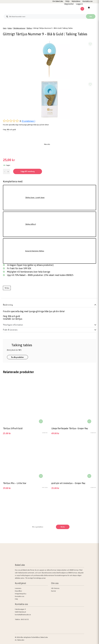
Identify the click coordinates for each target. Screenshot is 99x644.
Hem (5, 28)
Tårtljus (29, 28)
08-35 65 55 (25, 619)
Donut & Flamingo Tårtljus (35, 251)
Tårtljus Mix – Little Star (15, 483)
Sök (91, 17)
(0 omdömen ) (28, 121)
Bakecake (21, 640)
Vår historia (55, 588)
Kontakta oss (20, 596)
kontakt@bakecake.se (23, 615)
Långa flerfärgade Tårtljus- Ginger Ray (70, 428)
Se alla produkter (18, 357)
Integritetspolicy (21, 594)
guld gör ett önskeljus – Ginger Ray (68, 483)
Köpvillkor (18, 591)
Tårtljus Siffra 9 (31, 224)
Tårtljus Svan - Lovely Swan (35, 197)
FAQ (16, 599)
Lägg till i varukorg (28, 171)
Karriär (54, 591)
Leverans (18, 588)
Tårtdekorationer (19, 28)
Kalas (10, 28)
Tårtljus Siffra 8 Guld (13, 428)
